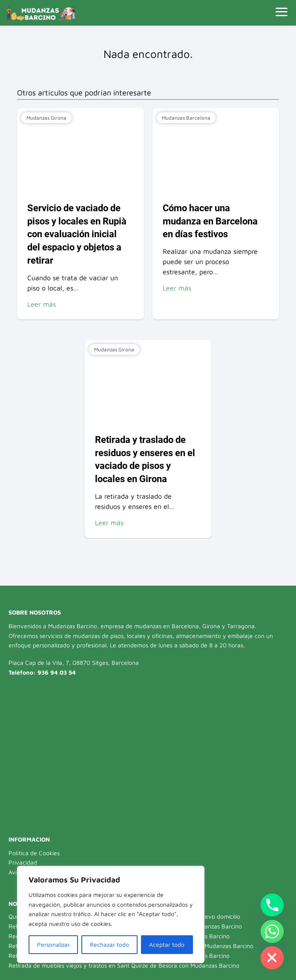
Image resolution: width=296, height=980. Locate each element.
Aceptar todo (167, 944)
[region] (111, 914)
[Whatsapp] (272, 931)
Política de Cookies (34, 853)
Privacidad (23, 862)
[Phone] (272, 905)
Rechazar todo (109, 944)
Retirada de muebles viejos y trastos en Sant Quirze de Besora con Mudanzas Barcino (124, 965)
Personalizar (53, 944)
